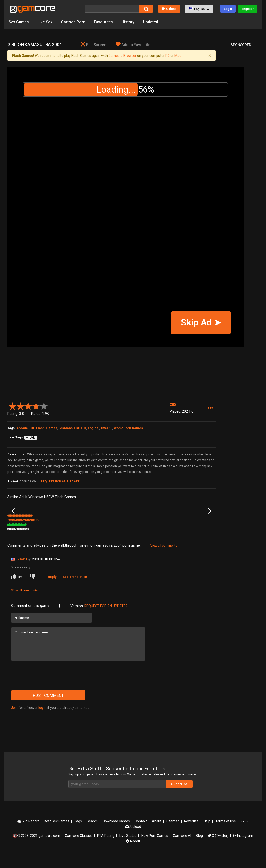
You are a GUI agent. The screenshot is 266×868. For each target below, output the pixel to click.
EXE (32, 428)
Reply (52, 590)
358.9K (189, 542)
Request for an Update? (106, 619)
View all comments (164, 559)
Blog (199, 849)
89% (176, 542)
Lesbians (66, 428)
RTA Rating (106, 849)
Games (52, 428)
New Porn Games (155, 849)
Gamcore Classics (79, 849)
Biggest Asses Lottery (197, 535)
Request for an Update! (60, 481)
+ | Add (31, 438)
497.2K (50, 542)
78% (71, 542)
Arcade (22, 428)
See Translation (75, 590)
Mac (178, 56)
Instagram (243, 849)
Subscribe (179, 797)
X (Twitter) (218, 849)
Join (14, 721)
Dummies (119, 535)
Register (248, 9)
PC (168, 56)
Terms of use (226, 834)
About (157, 834)
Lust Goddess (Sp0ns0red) (87, 536)
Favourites (103, 22)
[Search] (112, 9)
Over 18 (107, 428)
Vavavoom (15, 535)
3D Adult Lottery (53, 535)
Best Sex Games (57, 834)
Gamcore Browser (122, 56)
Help (207, 834)
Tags (78, 834)
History (128, 22)
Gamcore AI (182, 849)
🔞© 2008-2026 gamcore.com (36, 849)
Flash (40, 428)
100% (105, 542)
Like (17, 590)
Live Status (128, 849)
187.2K (120, 542)
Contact (141, 834)
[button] (199, 9)
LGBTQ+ (80, 428)
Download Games (116, 834)
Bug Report (28, 834)
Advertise (191, 834)
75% (36, 542)
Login (228, 9)
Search (92, 834)
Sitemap (173, 834)
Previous (13, 518)
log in (42, 721)
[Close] (210, 56)
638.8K (155, 542)
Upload (169, 9)
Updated (151, 22)
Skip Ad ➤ (201, 322)
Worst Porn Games (128, 428)
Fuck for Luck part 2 (160, 535)
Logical (94, 428)
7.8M (83, 542)
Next (210, 518)
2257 (245, 834)
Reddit (133, 854)
